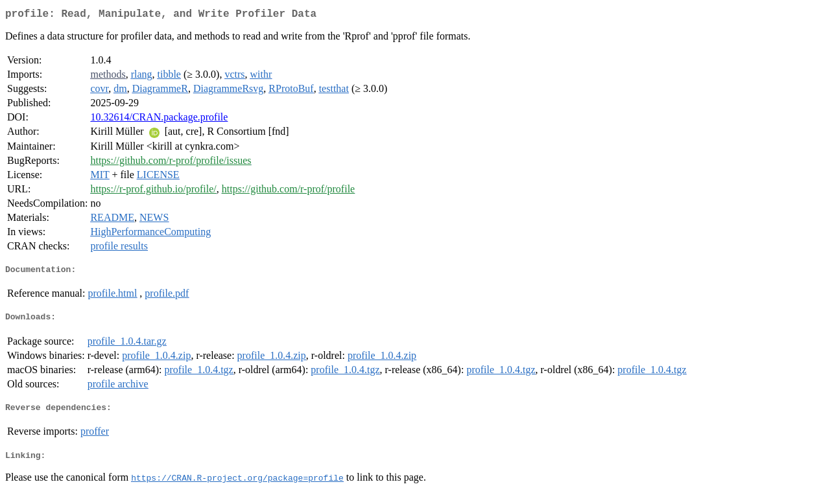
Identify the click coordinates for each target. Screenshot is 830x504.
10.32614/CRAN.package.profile (159, 120)
